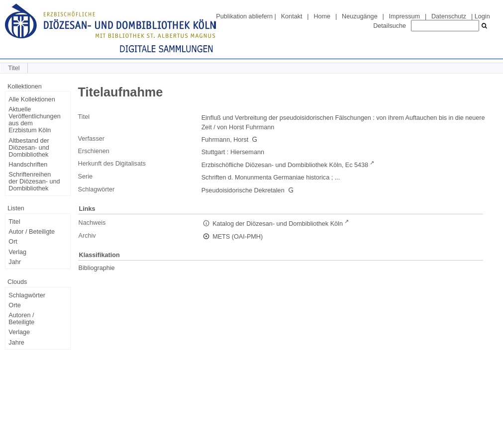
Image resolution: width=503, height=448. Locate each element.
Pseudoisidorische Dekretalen (243, 190)
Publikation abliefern (244, 16)
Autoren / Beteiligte (21, 319)
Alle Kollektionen (32, 99)
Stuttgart (213, 152)
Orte (15, 305)
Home (322, 16)
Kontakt (292, 16)
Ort (13, 242)
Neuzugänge (360, 16)
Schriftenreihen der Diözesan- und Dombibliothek (34, 181)
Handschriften (28, 165)
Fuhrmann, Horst (225, 140)
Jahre (16, 343)
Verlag (17, 252)
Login (482, 16)
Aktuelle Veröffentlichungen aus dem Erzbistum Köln (34, 120)
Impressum (404, 16)
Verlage (19, 332)
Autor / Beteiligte (32, 232)
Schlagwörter (27, 295)
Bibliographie (97, 268)
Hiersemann (247, 152)
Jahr (15, 262)
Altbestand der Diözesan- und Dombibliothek (29, 148)
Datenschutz (449, 16)
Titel (14, 222)
